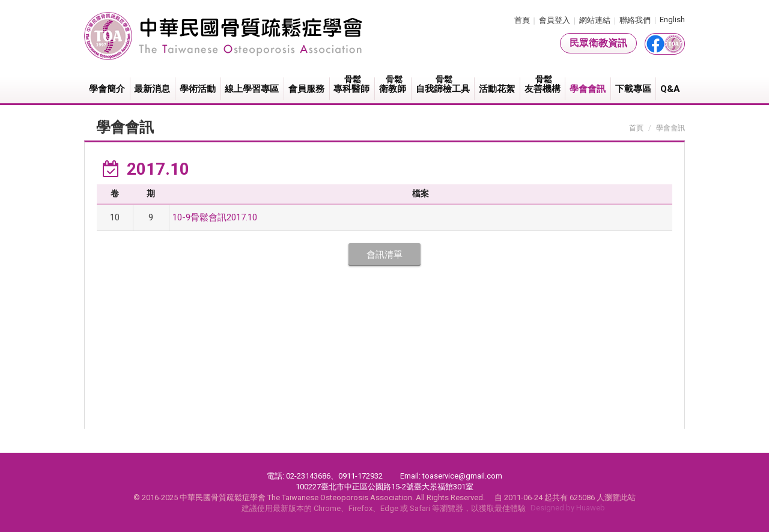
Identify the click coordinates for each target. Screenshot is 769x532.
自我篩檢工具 (443, 84)
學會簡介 (107, 89)
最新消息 (152, 89)
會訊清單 (384, 255)
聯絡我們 (635, 20)
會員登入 (555, 20)
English (672, 20)
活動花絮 (497, 89)
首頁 (522, 20)
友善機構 (543, 84)
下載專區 (633, 89)
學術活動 (198, 89)
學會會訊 (588, 89)
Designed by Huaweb (568, 508)
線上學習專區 (252, 89)
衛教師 (393, 84)
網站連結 (595, 20)
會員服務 (306, 89)
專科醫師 (353, 84)
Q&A (670, 89)
